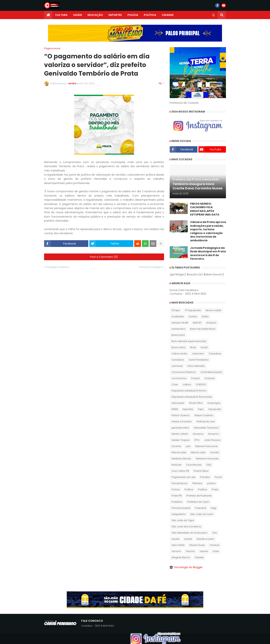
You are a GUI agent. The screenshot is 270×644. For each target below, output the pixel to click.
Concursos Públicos (184, 372)
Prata (215, 489)
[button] (214, 15)
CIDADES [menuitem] (168, 15)
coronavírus (179, 378)
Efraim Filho (196, 403)
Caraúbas (178, 360)
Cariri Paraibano (199, 360)
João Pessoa (212, 440)
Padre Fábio (201, 471)
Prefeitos (177, 502)
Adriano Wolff (180, 323)
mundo (215, 452)
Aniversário (178, 329)
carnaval (177, 366)
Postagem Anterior (57, 267)
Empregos (214, 403)
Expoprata (215, 409)
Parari (218, 477)
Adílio (205, 316)
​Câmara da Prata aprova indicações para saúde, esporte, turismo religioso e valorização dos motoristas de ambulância (208, 231)
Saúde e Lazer (205, 539)
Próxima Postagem (151, 267)
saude (175, 539)
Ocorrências (194, 465)
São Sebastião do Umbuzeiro (190, 533)
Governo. (214, 434)
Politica (189, 489)
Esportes (188, 409)
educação (178, 403)
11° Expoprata (193, 310)
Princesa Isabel (181, 508)
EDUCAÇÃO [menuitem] (95, 15)
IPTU (197, 440)
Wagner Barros (181, 557)
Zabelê (199, 557)
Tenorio (176, 551)
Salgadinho (179, 514)
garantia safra (180, 428)
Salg (213, 508)
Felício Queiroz (181, 415)
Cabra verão (179, 354)
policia (211, 483)
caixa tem (198, 354)
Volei (216, 551)
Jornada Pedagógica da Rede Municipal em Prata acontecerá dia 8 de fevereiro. (208, 253)
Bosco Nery (178, 347)
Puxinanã (201, 508)
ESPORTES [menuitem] (115, 15)
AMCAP (197, 323)
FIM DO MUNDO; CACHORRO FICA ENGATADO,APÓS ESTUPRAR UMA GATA (205, 209)
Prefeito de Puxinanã (199, 496)
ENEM (175, 409)
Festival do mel (206, 422)
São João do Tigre (183, 520)
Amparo (211, 323)
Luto (188, 446)
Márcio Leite (198, 452)
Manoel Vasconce (207, 446)
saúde (188, 539)
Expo (201, 409)
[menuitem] (48, 15)
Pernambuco (180, 483)
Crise (175, 384)
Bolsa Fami (178, 335)
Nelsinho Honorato (207, 459)
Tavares (215, 545)
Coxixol (195, 378)
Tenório (190, 551)
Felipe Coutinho (204, 415)
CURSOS (201, 384)
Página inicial (52, 48)
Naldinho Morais (181, 459)
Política (202, 489)
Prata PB (177, 496)
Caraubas (215, 354)
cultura (187, 384)
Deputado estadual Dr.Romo (189, 391)
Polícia (176, 489)
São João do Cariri (202, 514)
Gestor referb (180, 434)
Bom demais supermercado (189, 341)
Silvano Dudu (197, 545)
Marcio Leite (179, 452)
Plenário (197, 483)
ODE (209, 465)
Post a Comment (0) (104, 257)
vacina (204, 551)
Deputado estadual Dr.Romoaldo (192, 397)
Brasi (193, 347)
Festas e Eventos (182, 422)
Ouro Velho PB (180, 471)
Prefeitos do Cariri (198, 502)
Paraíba (205, 477)
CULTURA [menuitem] (61, 15)
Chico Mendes (196, 366)
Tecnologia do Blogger (186, 567)
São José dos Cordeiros (186, 527)
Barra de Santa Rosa (203, 329)
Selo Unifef (178, 545)
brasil (204, 347)
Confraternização (211, 372)
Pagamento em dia (183, 477)
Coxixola (210, 378)
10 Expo (176, 310)
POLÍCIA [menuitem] (133, 15)
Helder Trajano (181, 440)
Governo (198, 434)
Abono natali (213, 310)
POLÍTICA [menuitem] (150, 15)
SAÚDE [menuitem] (78, 15)
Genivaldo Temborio (206, 428)
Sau (215, 533)
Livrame (176, 446)
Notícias (177, 465)
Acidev (193, 316)
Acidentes (178, 316)
